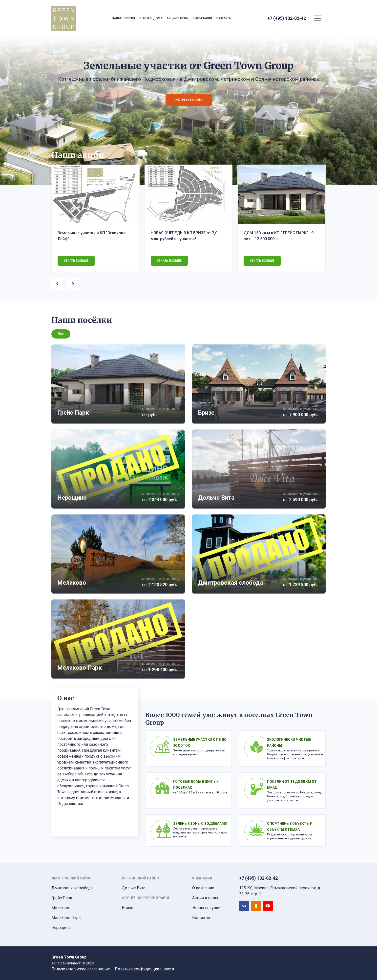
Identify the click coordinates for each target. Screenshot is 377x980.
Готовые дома (151, 18)
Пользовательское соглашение (81, 969)
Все (61, 334)
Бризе (127, 908)
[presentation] (59, 283)
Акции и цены (178, 18)
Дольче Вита (134, 888)
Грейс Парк (62, 898)
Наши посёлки (123, 18)
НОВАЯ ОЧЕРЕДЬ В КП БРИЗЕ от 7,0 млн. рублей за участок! (184, 236)
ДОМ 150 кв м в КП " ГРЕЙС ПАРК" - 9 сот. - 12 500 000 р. (279, 236)
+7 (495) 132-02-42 (287, 18)
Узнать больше (76, 261)
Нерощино (61, 927)
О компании (202, 18)
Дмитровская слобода (72, 888)
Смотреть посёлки (189, 100)
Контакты (224, 18)
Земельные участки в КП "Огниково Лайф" (92, 236)
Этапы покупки (206, 908)
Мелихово (61, 908)
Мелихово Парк (66, 918)
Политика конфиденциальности (144, 969)
